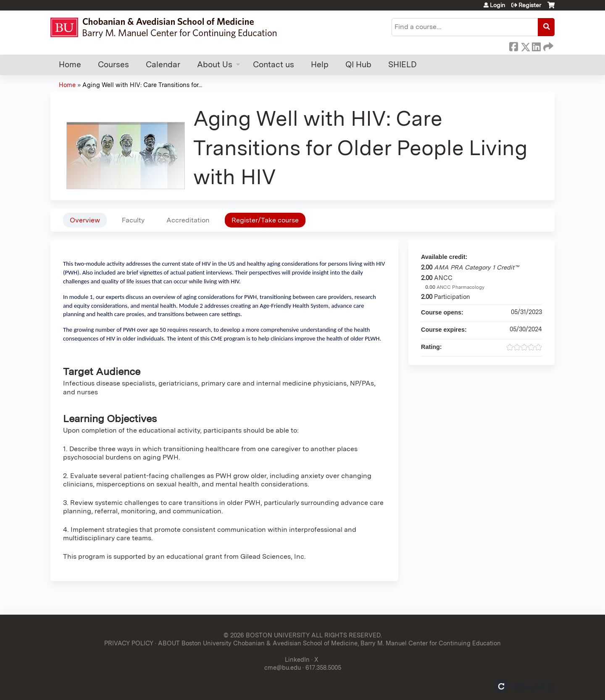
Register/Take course (265, 220)
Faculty (133, 220)
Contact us (274, 65)
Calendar (163, 65)
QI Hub (358, 65)
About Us (215, 65)
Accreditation (188, 220)
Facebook (513, 45)
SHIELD (402, 65)
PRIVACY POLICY (129, 643)
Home (70, 65)
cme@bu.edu (283, 667)
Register (530, 5)
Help (320, 65)
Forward (547, 45)
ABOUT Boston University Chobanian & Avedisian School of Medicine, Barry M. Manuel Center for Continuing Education (329, 643)
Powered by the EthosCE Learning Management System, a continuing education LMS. (525, 686)
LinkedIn (536, 45)
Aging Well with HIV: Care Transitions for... (142, 85)
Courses (113, 65)
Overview (85, 220)
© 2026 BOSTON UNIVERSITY (267, 635)
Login (497, 5)
